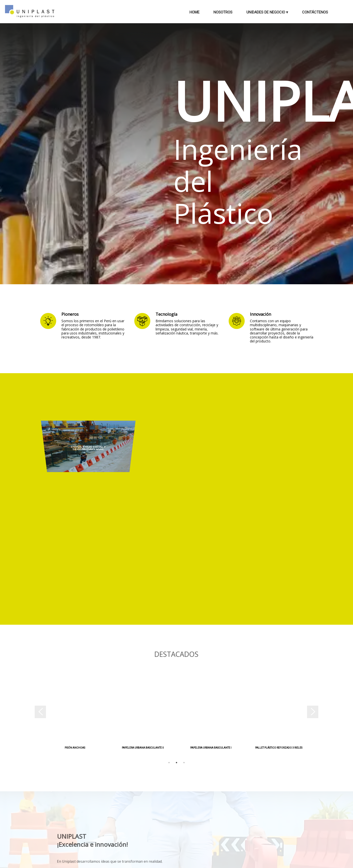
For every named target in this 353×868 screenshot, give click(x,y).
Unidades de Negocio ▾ (267, 12)
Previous (37, 714)
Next (316, 714)
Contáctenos (315, 12)
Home (194, 12)
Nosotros (223, 12)
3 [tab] (184, 763)
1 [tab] (169, 763)
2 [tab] (176, 763)
